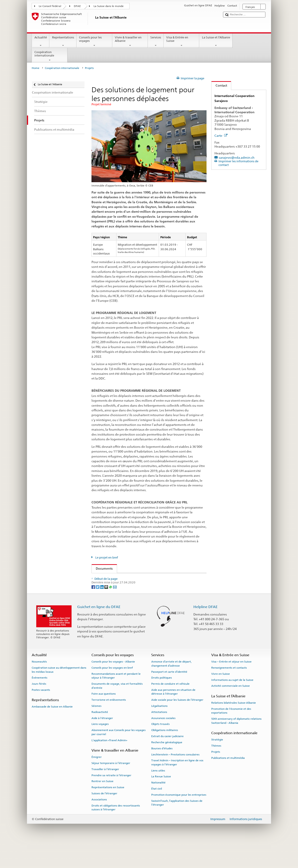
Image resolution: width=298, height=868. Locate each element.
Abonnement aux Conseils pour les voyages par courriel (119, 756)
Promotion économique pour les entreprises (179, 819)
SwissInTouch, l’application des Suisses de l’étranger (177, 827)
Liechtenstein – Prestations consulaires (175, 778)
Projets (216, 776)
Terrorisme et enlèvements (109, 724)
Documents (102, 568)
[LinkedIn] (102, 611)
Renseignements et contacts (229, 692)
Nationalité (158, 807)
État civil (157, 813)
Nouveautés (39, 686)
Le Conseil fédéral (50, 6)
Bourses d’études (162, 772)
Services (156, 41)
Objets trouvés (160, 748)
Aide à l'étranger (102, 742)
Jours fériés (39, 708)
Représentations (63, 41)
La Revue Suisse (161, 800)
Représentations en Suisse (108, 811)
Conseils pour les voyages (94, 41)
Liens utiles (158, 794)
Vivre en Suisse (221, 698)
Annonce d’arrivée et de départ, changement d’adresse (171, 688)
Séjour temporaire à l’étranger (111, 787)
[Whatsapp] (111, 611)
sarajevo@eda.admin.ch (237, 157)
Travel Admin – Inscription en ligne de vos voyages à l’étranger (177, 786)
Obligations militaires (165, 754)
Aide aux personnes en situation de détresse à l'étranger (173, 716)
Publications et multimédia (228, 782)
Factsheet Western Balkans (142, 578)
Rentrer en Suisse (102, 805)
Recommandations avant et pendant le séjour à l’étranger (116, 700)
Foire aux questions (104, 718)
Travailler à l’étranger (105, 793)
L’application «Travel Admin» (109, 764)
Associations (99, 823)
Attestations (159, 736)
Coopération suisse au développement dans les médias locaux (59, 694)
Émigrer (97, 781)
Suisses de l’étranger (104, 817)
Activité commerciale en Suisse (231, 710)
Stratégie (217, 764)
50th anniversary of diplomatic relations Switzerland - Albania (236, 745)
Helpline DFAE (205, 631)
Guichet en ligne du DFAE (99, 631)
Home (36, 68)
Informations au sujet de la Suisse (232, 704)
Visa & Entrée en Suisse (182, 41)
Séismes (96, 730)
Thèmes (216, 770)
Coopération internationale (50, 56)
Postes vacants (41, 714)
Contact (219, 85)
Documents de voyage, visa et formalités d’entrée (117, 710)
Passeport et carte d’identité (169, 696)
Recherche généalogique (167, 766)
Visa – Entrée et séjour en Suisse (231, 686)
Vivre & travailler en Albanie (130, 41)
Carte (221, 136)
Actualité (41, 41)
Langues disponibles (114, 587)
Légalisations (159, 730)
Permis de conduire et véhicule (170, 708)
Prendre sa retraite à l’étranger (111, 799)
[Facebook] (94, 611)
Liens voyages (100, 748)
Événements (40, 702)
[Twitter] (98, 611)
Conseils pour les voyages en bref (112, 692)
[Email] (115, 611)
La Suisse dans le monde (109, 6)
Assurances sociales (163, 742)
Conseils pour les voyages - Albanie (113, 686)
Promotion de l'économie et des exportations (231, 735)
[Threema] (107, 611)
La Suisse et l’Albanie (216, 41)
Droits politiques (162, 702)
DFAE (77, 6)
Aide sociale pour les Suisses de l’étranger (177, 724)
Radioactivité (100, 736)
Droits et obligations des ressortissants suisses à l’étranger (116, 831)
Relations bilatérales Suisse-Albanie (234, 727)
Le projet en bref (106, 558)
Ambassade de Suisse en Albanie (52, 731)
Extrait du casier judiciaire (167, 760)
